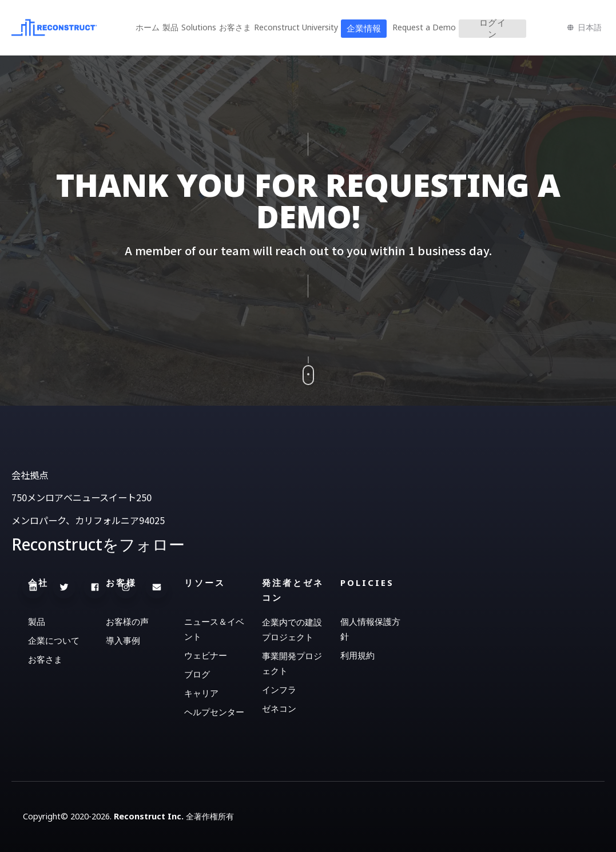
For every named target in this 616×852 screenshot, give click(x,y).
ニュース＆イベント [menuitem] (214, 629)
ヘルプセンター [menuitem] (214, 712)
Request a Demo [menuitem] (424, 27)
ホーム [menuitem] (148, 27)
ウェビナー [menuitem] (206, 655)
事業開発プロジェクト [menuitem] (292, 663)
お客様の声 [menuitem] (127, 621)
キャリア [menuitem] (201, 693)
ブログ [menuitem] (197, 674)
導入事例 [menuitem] (123, 640)
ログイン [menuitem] (492, 29)
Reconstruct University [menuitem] (296, 27)
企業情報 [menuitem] (364, 28)
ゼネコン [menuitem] (279, 708)
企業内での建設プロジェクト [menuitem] (292, 629)
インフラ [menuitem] (279, 689)
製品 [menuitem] (170, 27)
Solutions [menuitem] (199, 27)
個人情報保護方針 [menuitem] (370, 629)
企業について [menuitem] (54, 640)
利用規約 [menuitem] (357, 655)
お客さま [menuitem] (235, 27)
